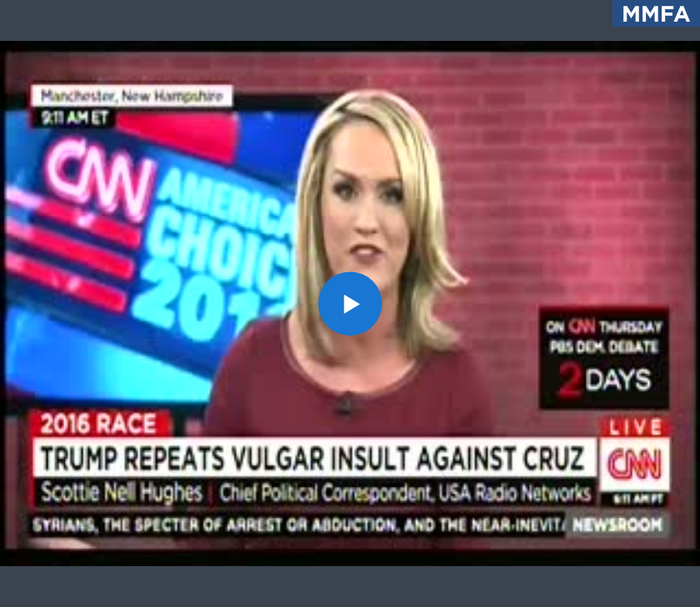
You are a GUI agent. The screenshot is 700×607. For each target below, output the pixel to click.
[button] (350, 303)
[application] (350, 303)
